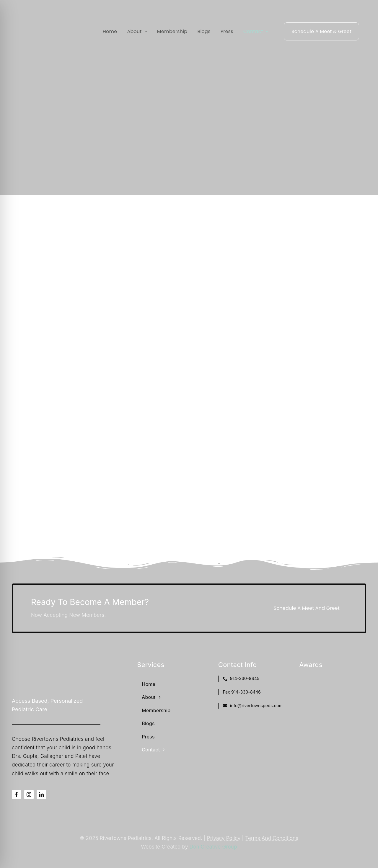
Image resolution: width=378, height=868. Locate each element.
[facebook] (17, 795)
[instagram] (29, 795)
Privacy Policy (224, 838)
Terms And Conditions (272, 838)
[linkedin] (41, 795)
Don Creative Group (213, 847)
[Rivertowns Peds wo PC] (40, 24)
